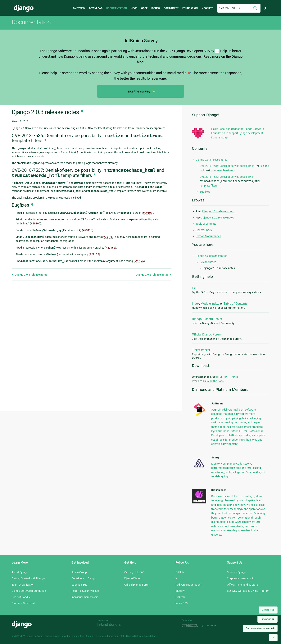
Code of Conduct (22, 597)
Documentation (117, 8)
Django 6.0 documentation (212, 256)
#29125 (108, 237)
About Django (20, 572)
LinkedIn (181, 597)
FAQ (195, 288)
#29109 (36, 223)
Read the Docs (215, 381)
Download (96, 8)
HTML (220, 377)
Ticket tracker (201, 350)
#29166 (110, 248)
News (134, 8)
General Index (204, 230)
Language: (267, 619)
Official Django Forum (207, 334)
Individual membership (85, 597)
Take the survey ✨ (141, 91)
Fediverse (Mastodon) (188, 585)
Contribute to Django (84, 578)
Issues (156, 8)
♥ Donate (207, 8)
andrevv (216, 626)
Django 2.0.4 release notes (29, 275)
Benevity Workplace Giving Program (248, 591)
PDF (228, 377)
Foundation (190, 8)
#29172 (94, 254)
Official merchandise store (242, 585)
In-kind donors (109, 624)
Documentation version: (260, 628)
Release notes (208, 262)
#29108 (148, 213)
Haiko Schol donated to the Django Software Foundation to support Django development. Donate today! (238, 133)
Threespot (191, 626)
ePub (235, 377)
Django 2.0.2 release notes (154, 275)
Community (171, 8)
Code (144, 8)
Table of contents (206, 224)
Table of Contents (236, 304)
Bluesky (180, 591)
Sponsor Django (236, 572)
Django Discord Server (207, 319)
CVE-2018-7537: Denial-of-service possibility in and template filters (230, 181)
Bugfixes (205, 192)
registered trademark (108, 636)
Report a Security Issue (85, 591)
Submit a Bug (79, 585)
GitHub (180, 572)
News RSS (181, 603)
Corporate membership (241, 578)
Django (24, 8)
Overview (79, 8)
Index (196, 304)
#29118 (88, 230)
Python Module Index (208, 236)
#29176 (139, 261)
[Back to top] (273, 638)
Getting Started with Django (28, 578)
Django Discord (133, 578)
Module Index (210, 304)
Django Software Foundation (29, 591)
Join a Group (79, 572)
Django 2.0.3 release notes (211, 160)
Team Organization (23, 585)
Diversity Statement (23, 603)
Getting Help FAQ (134, 572)
